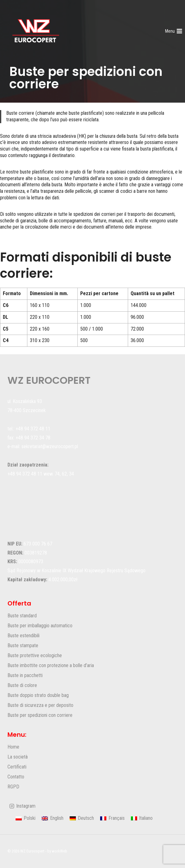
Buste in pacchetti (25, 675)
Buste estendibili (23, 636)
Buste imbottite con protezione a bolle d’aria (51, 665)
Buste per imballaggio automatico (40, 626)
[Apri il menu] (174, 31)
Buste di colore (22, 685)
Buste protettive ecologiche (35, 655)
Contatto (16, 777)
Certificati (17, 767)
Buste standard (22, 616)
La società (18, 757)
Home (13, 747)
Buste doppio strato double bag (38, 695)
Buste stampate (23, 645)
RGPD (13, 787)
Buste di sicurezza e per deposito (40, 705)
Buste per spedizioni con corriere (40, 715)
